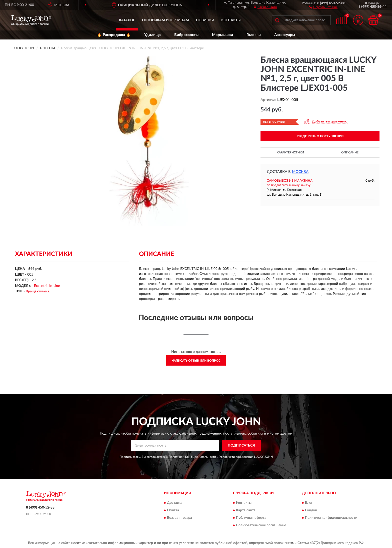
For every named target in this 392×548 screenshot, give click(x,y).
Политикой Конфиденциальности (192, 457)
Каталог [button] (127, 20)
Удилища (152, 35)
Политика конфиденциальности (331, 518)
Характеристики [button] (290, 152)
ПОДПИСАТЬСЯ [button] (241, 446)
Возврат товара (179, 518)
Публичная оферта (251, 518)
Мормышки (222, 35)
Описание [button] (350, 152)
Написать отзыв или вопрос (196, 361)
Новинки (205, 20)
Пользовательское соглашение (261, 526)
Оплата (173, 511)
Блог (309, 503)
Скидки (311, 511)
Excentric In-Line (47, 286)
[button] (323, 7)
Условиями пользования (236, 457)
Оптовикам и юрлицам (165, 20)
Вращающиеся (38, 291)
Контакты (231, 20)
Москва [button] (300, 172)
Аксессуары (285, 35)
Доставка (175, 503)
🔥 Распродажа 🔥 (114, 35)
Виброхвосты (186, 35)
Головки (254, 35)
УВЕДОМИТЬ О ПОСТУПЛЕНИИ (320, 136)
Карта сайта (246, 511)
